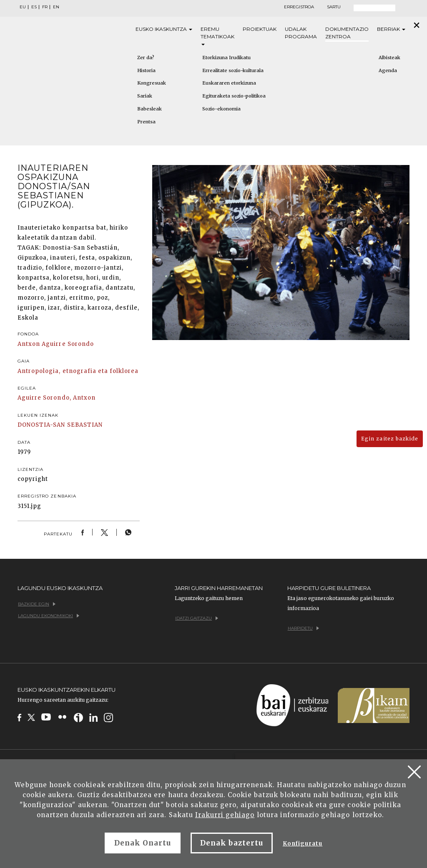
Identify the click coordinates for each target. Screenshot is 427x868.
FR (45, 7)
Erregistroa (299, 7)
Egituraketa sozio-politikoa (234, 96)
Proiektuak (260, 29)
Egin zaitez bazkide (390, 439)
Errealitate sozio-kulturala (233, 70)
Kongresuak (152, 83)
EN (56, 7)
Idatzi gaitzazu (197, 618)
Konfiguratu (303, 844)
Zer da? (146, 58)
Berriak (391, 29)
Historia (146, 70)
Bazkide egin (37, 604)
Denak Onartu (143, 843)
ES (34, 7)
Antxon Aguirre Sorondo (56, 344)
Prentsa (146, 122)
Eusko (164, 29)
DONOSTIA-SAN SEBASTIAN (60, 425)
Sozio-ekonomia (221, 109)
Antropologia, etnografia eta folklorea (78, 371)
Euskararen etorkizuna (229, 83)
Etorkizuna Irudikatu (226, 58)
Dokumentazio (347, 33)
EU (23, 7)
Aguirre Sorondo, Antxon (57, 398)
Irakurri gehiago (225, 815)
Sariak (145, 96)
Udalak (301, 33)
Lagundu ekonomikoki (49, 616)
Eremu (217, 36)
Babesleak (149, 109)
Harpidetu (303, 628)
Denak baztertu (232, 843)
